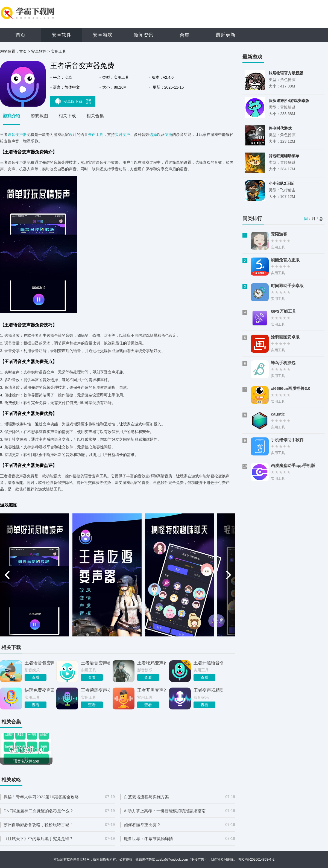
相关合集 (95, 116)
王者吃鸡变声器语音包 (152, 663)
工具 (99, 135)
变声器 (21, 135)
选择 (153, 135)
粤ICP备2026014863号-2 (256, 860)
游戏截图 (39, 116)
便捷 (168, 135)
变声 (92, 135)
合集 (184, 35)
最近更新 (225, 35)
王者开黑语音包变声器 (208, 663)
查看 (36, 677)
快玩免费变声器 (39, 690)
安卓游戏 (102, 35)
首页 (20, 35)
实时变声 (122, 135)
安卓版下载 (73, 101)
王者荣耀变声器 (95, 690)
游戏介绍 (11, 116)
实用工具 (58, 51)
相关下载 (67, 116)
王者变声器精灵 (208, 690)
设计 (73, 135)
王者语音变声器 (95, 663)
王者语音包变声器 (39, 663)
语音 (11, 135)
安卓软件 (61, 35)
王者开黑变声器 (152, 690)
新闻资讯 (143, 35)
